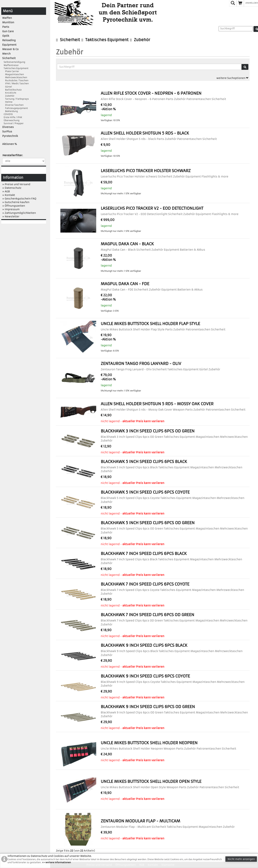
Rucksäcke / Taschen (15, 80)
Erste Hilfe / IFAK (12, 117)
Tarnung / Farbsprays (16, 99)
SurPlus (7, 131)
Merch (7, 54)
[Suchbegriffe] (149, 67)
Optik (6, 36)
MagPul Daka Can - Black (127, 244)
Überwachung (11, 120)
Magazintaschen (13, 74)
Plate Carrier (11, 71)
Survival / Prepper (13, 123)
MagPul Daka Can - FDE (125, 284)
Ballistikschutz (12, 90)
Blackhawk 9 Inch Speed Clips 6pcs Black (144, 645)
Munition (8, 22)
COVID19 (8, 114)
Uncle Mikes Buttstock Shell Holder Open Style (151, 782)
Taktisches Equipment (107, 40)
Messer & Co (10, 49)
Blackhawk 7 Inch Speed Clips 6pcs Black (144, 554)
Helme (7, 102)
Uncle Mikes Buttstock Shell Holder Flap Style (150, 324)
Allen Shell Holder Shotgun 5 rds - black (145, 133)
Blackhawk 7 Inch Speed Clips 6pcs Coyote (145, 584)
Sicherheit (70, 40)
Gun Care (8, 31)
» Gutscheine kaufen (16, 202)
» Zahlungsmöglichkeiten (19, 213)
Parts (6, 27)
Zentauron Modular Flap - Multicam (140, 821)
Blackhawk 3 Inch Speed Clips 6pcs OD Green (148, 431)
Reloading (9, 40)
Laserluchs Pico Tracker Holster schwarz (146, 171)
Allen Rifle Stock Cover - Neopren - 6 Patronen (151, 93)
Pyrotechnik (10, 136)
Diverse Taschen (13, 105)
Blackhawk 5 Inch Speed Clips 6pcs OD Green (148, 523)
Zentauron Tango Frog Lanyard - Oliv (141, 364)
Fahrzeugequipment (15, 108)
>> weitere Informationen (56, 862)
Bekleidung (10, 111)
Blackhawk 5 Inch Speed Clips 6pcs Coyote (145, 492)
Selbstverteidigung (14, 62)
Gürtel (7, 87)
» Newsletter (11, 216)
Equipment (9, 45)
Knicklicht (9, 93)
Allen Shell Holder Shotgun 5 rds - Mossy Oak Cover (157, 404)
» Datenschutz (12, 188)
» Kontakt (9, 195)
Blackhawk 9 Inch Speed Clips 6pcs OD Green (148, 707)
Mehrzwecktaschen (15, 77)
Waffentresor (11, 65)
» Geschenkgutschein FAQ (19, 199)
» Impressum (11, 209)
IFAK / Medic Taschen (16, 83)
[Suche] (245, 67)
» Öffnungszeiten (14, 206)
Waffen (7, 18)
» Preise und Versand (16, 184)
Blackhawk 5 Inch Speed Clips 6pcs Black (144, 462)
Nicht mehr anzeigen (241, 859)
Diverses (8, 127)
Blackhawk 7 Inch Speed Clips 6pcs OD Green (147, 615)
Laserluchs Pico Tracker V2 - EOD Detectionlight (152, 208)
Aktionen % (10, 144)
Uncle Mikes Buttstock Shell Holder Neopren (149, 743)
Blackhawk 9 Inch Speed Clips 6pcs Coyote (145, 676)
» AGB (6, 191)
